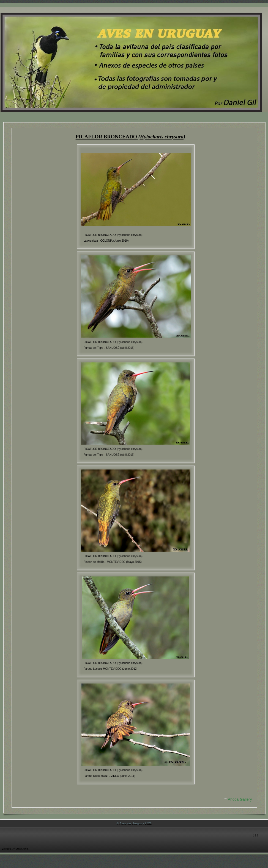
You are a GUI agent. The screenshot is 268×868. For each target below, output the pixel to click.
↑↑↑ (255, 834)
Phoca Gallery (240, 799)
